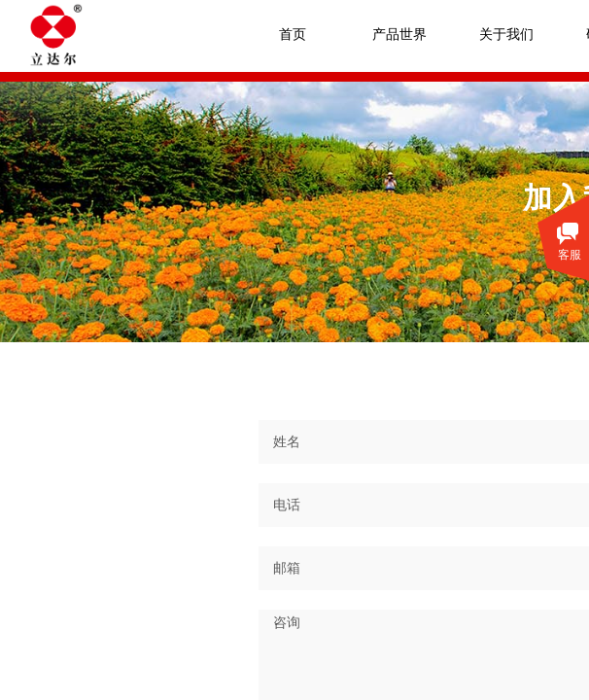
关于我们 (506, 35)
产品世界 (399, 35)
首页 (293, 35)
